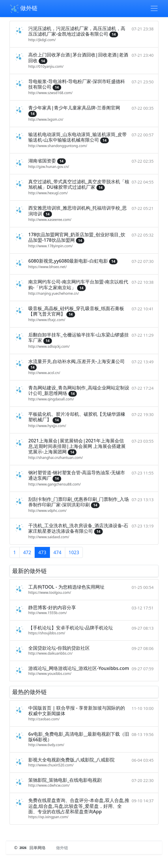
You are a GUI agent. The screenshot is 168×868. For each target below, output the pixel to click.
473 (42, 552)
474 (57, 552)
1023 (74, 552)
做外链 (24, 9)
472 (27, 552)
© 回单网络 (30, 848)
